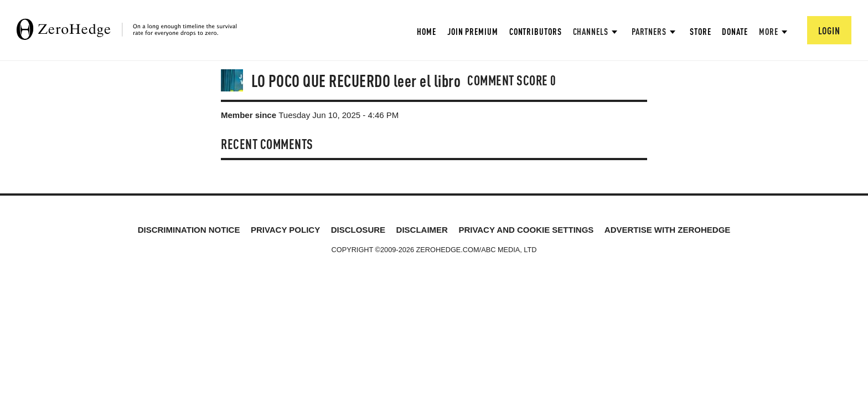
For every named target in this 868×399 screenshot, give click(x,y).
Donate (735, 31)
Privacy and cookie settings (526, 230)
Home (427, 31)
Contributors (536, 31)
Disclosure (358, 230)
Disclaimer (422, 230)
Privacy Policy (285, 230)
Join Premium (473, 31)
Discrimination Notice (189, 230)
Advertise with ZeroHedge (668, 230)
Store (701, 31)
